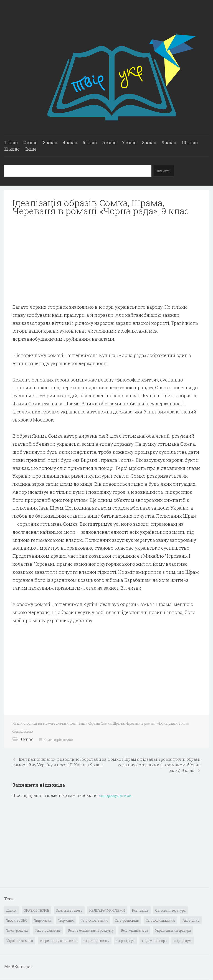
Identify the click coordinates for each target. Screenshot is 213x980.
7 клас (129, 142)
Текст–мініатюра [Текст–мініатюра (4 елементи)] (134, 930)
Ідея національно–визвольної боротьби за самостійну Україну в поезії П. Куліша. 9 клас (59, 762)
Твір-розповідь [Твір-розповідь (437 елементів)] (127, 920)
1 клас (11, 142)
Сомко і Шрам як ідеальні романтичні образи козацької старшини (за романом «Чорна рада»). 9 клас (154, 765)
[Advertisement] (106, 260)
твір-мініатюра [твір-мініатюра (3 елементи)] (154, 941)
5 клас (90, 142)
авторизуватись (115, 795)
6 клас (109, 142)
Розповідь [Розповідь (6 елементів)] (140, 910)
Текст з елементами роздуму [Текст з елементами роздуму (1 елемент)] (91, 930)
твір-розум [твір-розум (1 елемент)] (183, 941)
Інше (31, 149)
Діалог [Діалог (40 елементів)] (12, 910)
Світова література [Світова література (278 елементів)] (170, 910)
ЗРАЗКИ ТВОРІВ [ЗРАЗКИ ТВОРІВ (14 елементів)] (37, 910)
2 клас (30, 142)
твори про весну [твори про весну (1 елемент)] (96, 941)
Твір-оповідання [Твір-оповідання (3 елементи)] (94, 920)
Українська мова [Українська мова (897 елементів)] (20, 941)
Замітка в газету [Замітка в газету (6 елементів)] (69, 910)
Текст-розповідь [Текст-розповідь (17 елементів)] (48, 930)
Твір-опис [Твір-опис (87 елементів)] (66, 920)
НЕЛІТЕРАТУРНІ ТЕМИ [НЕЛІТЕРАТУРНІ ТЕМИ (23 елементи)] (107, 910)
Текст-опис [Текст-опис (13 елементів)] (191, 920)
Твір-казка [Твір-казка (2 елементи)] (43, 920)
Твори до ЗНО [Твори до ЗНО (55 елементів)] (17, 920)
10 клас (190, 142)
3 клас (50, 142)
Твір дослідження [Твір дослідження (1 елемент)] (160, 920)
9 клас (169, 142)
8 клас (149, 142)
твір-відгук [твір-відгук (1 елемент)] (125, 941)
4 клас (70, 142)
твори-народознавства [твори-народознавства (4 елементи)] (58, 941)
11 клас (12, 149)
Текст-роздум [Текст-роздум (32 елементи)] (17, 930)
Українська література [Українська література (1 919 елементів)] (173, 930)
